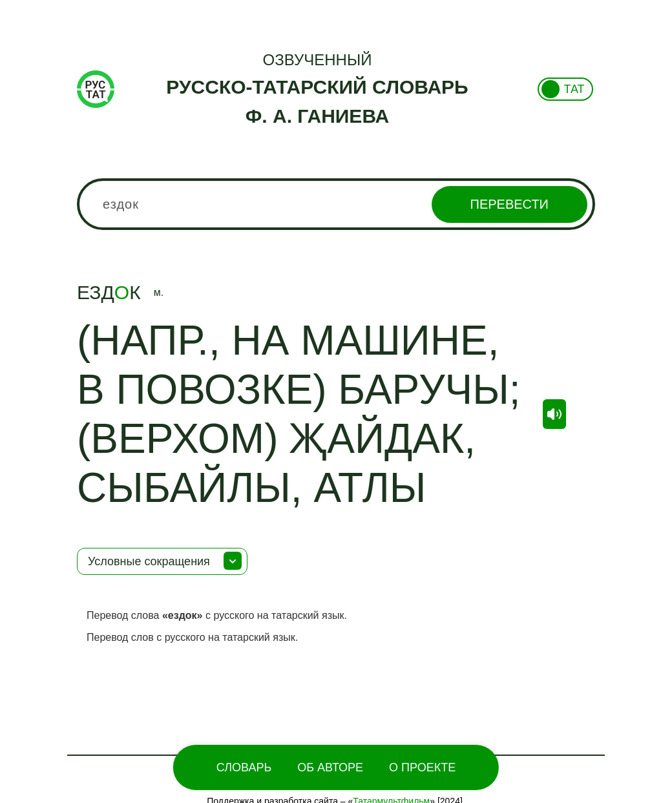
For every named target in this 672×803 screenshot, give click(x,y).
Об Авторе (330, 767)
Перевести (509, 204)
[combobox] (336, 204)
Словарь (244, 767)
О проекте (422, 767)
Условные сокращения (149, 561)
